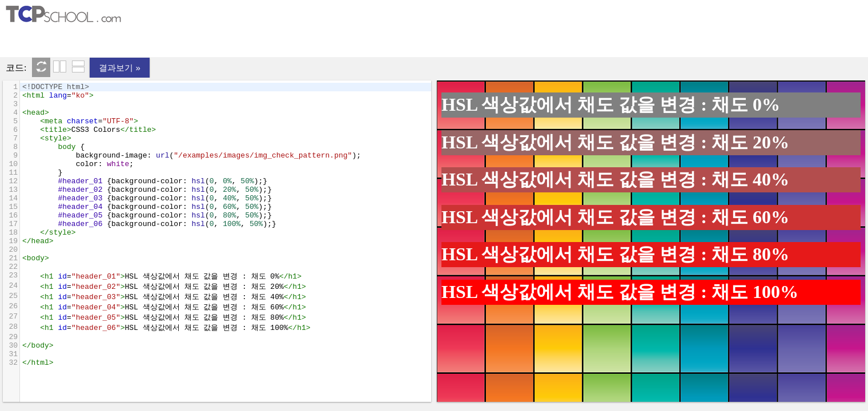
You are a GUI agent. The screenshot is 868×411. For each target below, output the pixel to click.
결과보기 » (120, 68)
